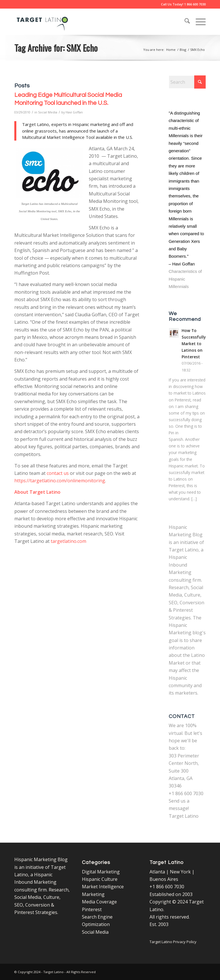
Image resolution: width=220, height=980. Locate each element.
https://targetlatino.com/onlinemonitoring (60, 481)
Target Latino (184, 816)
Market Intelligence (103, 887)
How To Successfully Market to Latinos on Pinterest (194, 344)
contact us (58, 473)
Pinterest (92, 909)
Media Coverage (99, 902)
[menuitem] (184, 22)
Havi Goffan (74, 112)
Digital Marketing (101, 872)
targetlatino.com (68, 541)
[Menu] (198, 22)
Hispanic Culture (100, 879)
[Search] (184, 22)
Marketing (93, 894)
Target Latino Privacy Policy (173, 942)
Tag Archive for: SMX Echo (56, 48)
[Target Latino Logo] (42, 22)
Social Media (48, 112)
